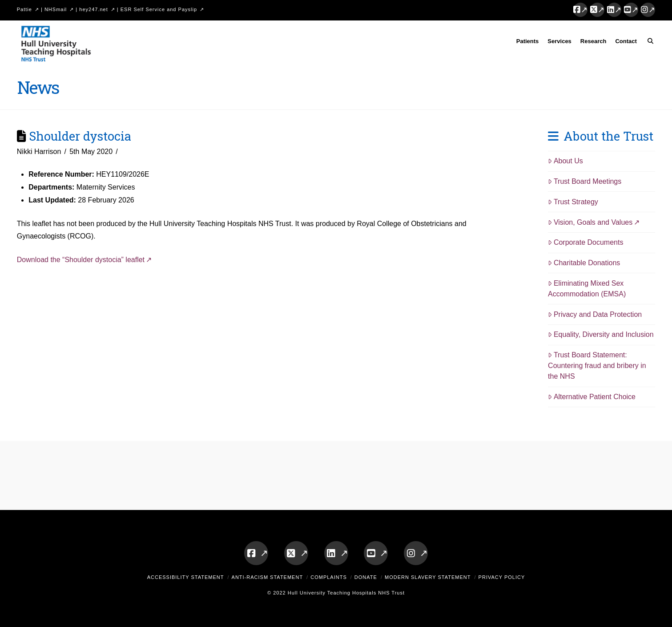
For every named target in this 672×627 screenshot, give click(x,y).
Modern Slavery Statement (428, 577)
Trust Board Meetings (585, 181)
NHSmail (56, 9)
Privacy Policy (502, 577)
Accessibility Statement (186, 577)
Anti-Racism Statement (268, 577)
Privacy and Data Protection (595, 314)
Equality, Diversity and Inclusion (601, 334)
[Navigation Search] (648, 43)
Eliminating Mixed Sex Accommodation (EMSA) (587, 289)
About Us (565, 161)
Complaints (329, 577)
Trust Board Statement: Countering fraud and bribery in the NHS (597, 366)
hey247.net (93, 9)
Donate (366, 577)
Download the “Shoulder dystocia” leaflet (81, 260)
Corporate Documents (585, 242)
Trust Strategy (573, 202)
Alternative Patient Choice (592, 397)
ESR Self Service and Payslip (159, 9)
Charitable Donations (584, 263)
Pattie (24, 9)
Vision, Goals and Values (590, 222)
